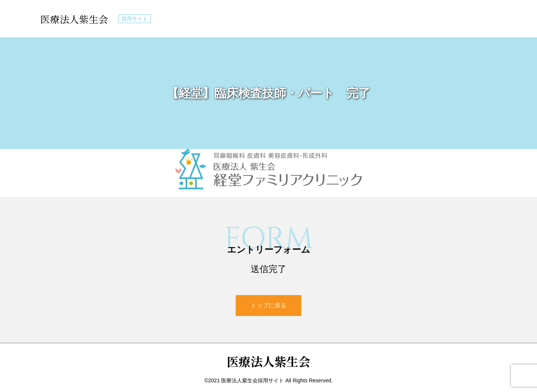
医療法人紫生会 (77, 19)
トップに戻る (268, 305)
